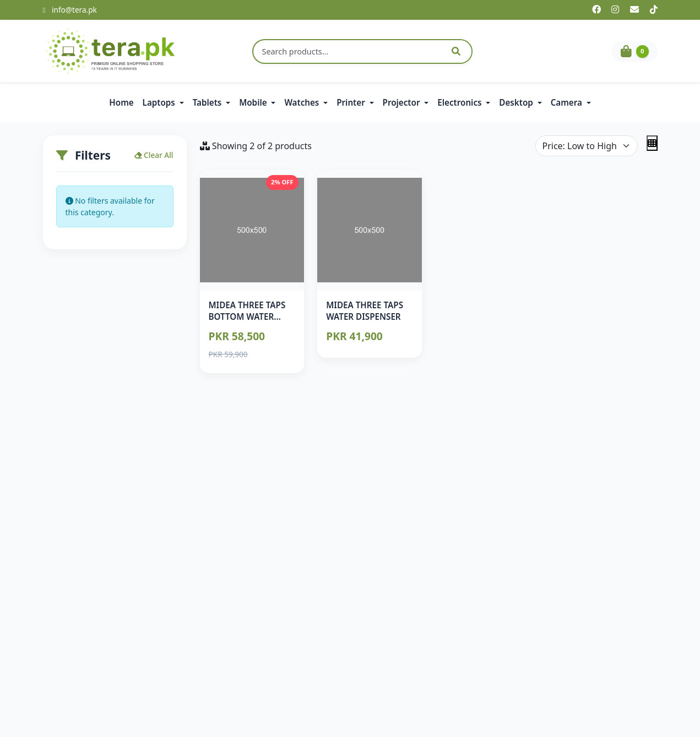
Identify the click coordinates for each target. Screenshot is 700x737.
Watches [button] (303, 102)
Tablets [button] (208, 102)
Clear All (154, 155)
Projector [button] (403, 102)
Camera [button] (568, 102)
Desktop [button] (517, 102)
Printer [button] (352, 102)
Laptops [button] (160, 102)
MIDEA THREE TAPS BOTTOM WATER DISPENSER (247, 317)
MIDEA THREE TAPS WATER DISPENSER (365, 311)
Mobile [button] (254, 102)
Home (121, 102)
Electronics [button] (460, 102)
